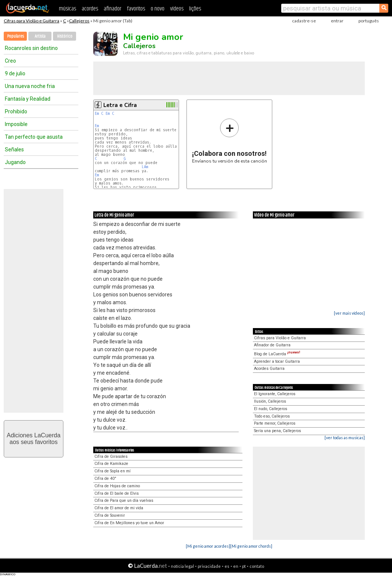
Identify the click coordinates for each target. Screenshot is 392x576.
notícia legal (182, 566)
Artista (40, 36)
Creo (10, 61)
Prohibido (16, 111)
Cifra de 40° (105, 479)
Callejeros (79, 21)
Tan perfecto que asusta (34, 137)
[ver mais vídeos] (349, 313)
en (236, 566)
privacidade (209, 566)
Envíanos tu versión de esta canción (230, 141)
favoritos (136, 9)
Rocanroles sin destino (31, 48)
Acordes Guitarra (269, 369)
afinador (112, 9)
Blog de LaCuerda (277, 354)
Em (97, 114)
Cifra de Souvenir (110, 515)
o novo (158, 9)
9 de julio (15, 73)
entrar (337, 21)
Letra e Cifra (120, 105)
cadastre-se (304, 21)
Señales (14, 149)
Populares (15, 36)
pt (244, 566)
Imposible (16, 124)
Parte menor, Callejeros (275, 423)
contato (257, 566)
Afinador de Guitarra (272, 345)
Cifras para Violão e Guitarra (32, 21)
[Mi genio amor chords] (251, 546)
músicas (68, 9)
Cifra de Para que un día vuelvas (124, 501)
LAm (145, 167)
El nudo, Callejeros (271, 409)
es (227, 566)
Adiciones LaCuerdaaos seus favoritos (34, 439)
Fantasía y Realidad (28, 99)
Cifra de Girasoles (111, 457)
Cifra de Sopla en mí (112, 471)
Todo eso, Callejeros (272, 416)
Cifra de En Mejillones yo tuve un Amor (129, 523)
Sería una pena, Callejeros (277, 431)
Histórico (65, 36)
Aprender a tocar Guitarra (277, 361)
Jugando (15, 162)
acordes (90, 9)
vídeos (177, 9)
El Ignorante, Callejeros (275, 394)
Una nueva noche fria (30, 86)
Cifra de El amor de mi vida (119, 508)
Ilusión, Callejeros (270, 401)
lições (195, 9)
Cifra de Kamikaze (111, 464)
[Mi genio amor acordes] (208, 546)
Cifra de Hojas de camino (117, 486)
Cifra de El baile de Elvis (117, 493)
